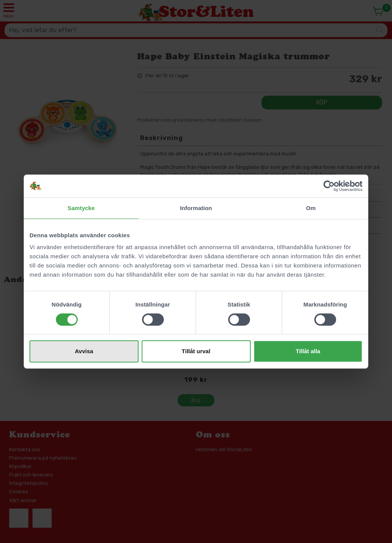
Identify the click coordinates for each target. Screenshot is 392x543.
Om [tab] (311, 208)
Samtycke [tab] (81, 208)
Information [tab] (196, 208)
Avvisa (84, 351)
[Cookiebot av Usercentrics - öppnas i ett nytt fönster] (329, 186)
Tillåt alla (308, 351)
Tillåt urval (196, 351)
